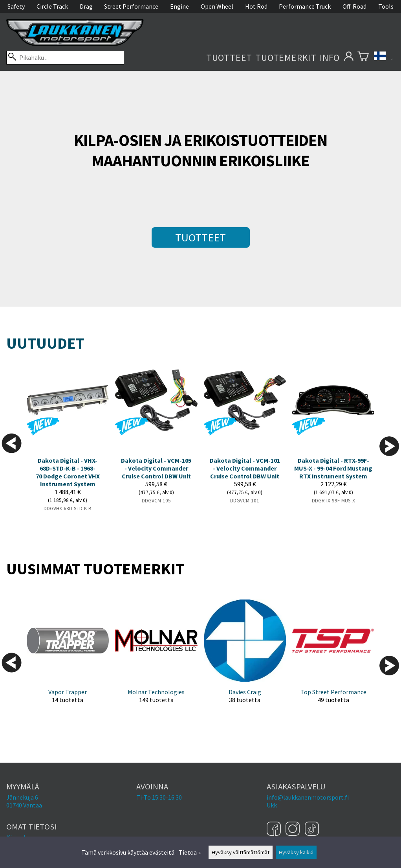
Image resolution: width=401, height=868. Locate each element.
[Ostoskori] (363, 58)
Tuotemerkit (286, 58)
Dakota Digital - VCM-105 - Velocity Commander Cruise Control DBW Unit (156, 468)
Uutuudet (45, 343)
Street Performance (131, 6)
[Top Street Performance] (333, 658)
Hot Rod (256, 6)
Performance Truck (305, 6)
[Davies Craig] (245, 658)
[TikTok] (312, 829)
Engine (179, 6)
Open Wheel (217, 6)
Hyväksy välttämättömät (241, 852)
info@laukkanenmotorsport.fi (308, 797)
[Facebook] (275, 829)
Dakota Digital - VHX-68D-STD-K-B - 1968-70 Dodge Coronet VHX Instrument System (68, 472)
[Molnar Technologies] (156, 658)
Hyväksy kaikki (296, 852)
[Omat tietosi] (349, 58)
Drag (86, 6)
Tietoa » (190, 852)
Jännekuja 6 (22, 797)
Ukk (272, 805)
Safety (16, 6)
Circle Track (52, 6)
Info (330, 58)
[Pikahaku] (65, 58)
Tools (386, 6)
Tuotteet (229, 58)
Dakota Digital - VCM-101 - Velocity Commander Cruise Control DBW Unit (245, 468)
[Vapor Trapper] (68, 658)
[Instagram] (294, 829)
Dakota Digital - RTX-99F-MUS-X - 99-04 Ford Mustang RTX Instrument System (333, 468)
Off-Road (354, 6)
